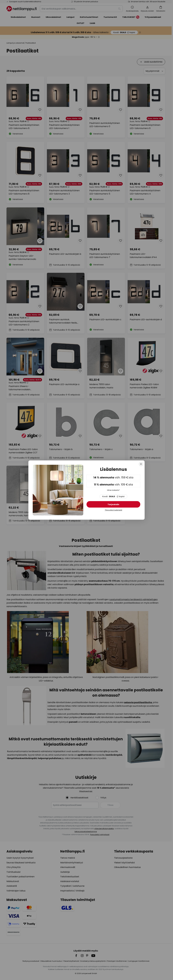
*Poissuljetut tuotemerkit (113, 510)
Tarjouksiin (113, 505)
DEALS (113, 497)
